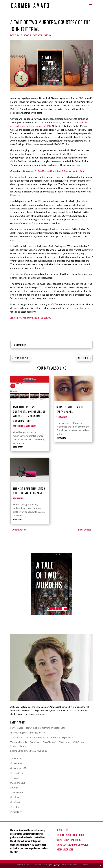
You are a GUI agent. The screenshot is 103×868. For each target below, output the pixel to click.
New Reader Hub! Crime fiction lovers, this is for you (37, 728)
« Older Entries (18, 530)
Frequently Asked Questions (70, 835)
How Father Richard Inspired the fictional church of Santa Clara (54, 171)
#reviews (15, 802)
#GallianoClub (18, 783)
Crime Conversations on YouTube (73, 845)
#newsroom (17, 792)
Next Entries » (85, 530)
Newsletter (62, 830)
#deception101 (18, 768)
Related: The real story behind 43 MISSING (31, 318)
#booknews (30, 35)
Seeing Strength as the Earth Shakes (29, 751)
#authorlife (19, 426)
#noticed (15, 797)
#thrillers (15, 807)
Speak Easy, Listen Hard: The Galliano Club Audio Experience (42, 737)
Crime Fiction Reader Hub (69, 840)
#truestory (45, 35)
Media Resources (65, 849)
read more (18, 447)
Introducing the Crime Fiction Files (28, 733)
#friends (15, 778)
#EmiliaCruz (19, 498)
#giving (14, 788)
